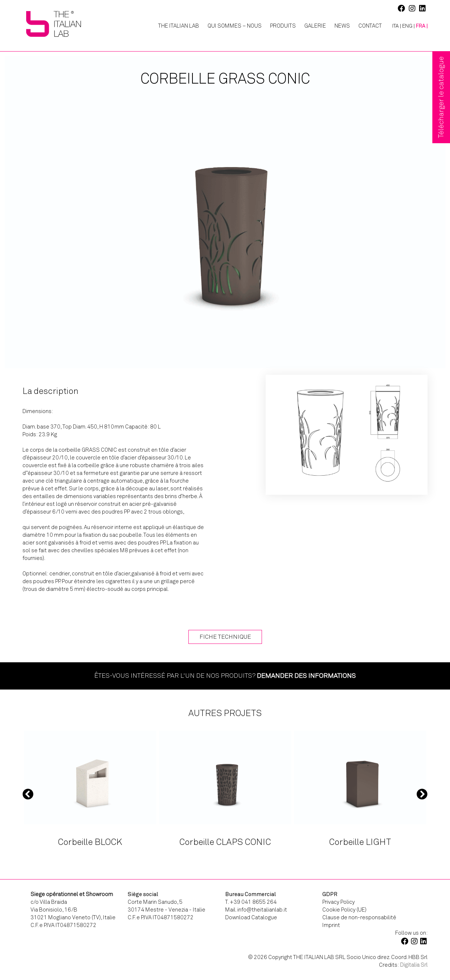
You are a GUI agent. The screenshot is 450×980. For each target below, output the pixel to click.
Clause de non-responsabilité (359, 917)
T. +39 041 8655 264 (251, 902)
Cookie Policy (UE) (344, 910)
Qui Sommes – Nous (235, 26)
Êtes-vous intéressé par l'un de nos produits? (225, 676)
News (342, 26)
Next (422, 794)
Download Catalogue (251, 917)
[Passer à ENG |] (408, 26)
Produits (283, 26)
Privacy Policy (339, 902)
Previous (28, 794)
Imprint (331, 925)
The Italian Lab (179, 26)
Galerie (315, 26)
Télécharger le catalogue (441, 97)
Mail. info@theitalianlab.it (256, 910)
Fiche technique (225, 637)
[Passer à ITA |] (394, 26)
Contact (370, 26)
